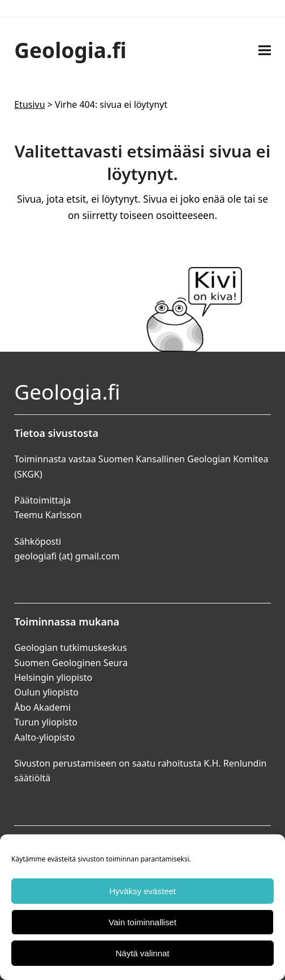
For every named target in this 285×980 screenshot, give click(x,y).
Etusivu (29, 104)
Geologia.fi (70, 50)
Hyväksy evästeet (142, 891)
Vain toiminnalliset (142, 922)
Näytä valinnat (142, 953)
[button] (265, 50)
